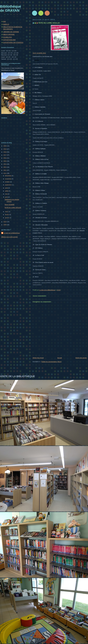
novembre (8, 179)
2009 (5, 225)
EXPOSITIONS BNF (9, 40)
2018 (5, 152)
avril (6, 197)
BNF (5, 22)
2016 (5, 158)
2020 (5, 146)
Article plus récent (38, 358)
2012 (5, 170)
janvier (7, 218)
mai (6, 194)
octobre (8, 182)
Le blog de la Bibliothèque (12, 233)
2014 (5, 164)
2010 (5, 222)
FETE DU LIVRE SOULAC (13, 208)
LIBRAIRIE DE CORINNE (11, 32)
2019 (5, 149)
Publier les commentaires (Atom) (51, 362)
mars (7, 212)
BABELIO (6, 24)
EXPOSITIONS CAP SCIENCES (13, 43)
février (7, 215)
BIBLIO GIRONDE (9, 34)
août (7, 188)
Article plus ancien (81, 358)
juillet (7, 191)
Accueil (60, 358)
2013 (5, 167)
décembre (8, 176)
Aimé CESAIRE (10, 205)
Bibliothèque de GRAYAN (10, 8)
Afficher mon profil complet (9, 237)
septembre (8, 185)
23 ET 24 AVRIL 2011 (51, 39)
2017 (5, 155)
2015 (5, 161)
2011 (5, 173)
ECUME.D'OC (8, 37)
